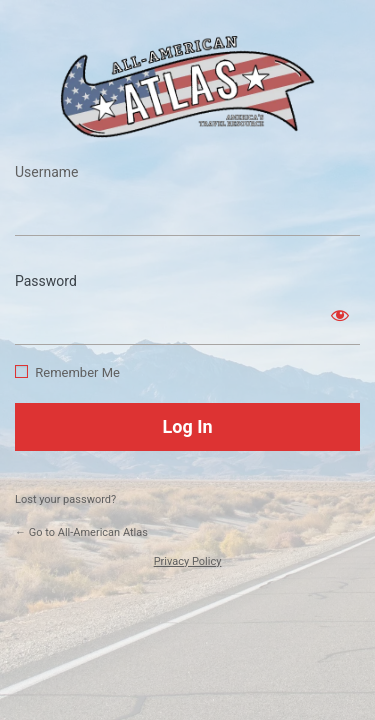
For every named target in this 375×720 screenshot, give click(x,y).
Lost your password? (65, 499)
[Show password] (340, 315)
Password (46, 281)
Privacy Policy (188, 561)
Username (47, 172)
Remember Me (77, 372)
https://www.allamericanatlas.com (188, 86)
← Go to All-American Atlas (81, 532)
